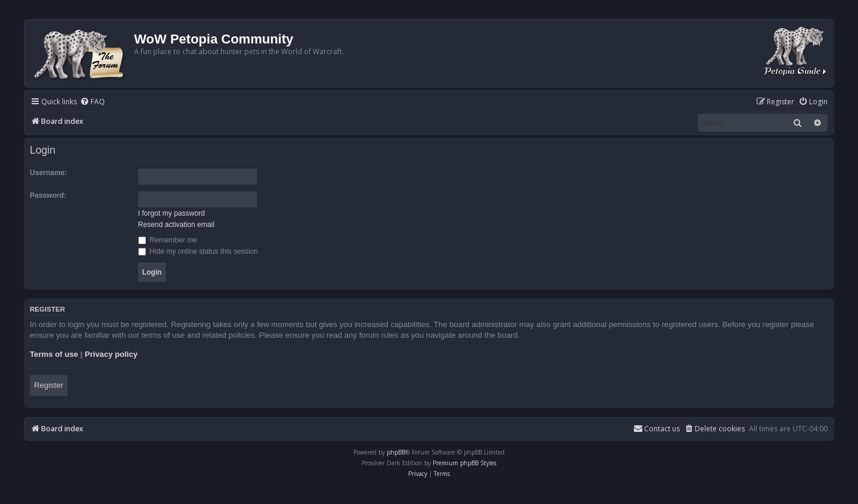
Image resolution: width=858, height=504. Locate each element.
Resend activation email (176, 225)
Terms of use (54, 354)
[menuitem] (92, 102)
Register (49, 385)
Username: (49, 173)
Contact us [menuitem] (657, 429)
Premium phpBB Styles (464, 463)
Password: (48, 195)
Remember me (168, 240)
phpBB (396, 452)
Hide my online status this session (198, 251)
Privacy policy (111, 354)
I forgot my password (172, 213)
